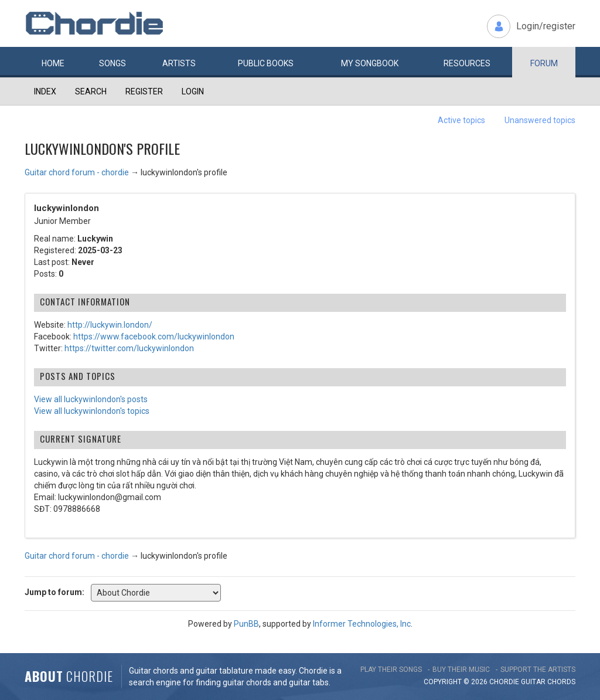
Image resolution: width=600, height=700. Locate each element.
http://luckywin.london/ (110, 325)
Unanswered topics (540, 120)
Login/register (546, 26)
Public (266, 63)
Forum (544, 63)
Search (91, 91)
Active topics (461, 120)
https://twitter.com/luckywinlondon (129, 348)
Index (45, 91)
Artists (179, 63)
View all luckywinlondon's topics (92, 411)
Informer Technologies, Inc (362, 624)
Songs (112, 63)
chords (561, 682)
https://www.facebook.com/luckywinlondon (154, 337)
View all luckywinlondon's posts (91, 399)
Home (53, 63)
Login (193, 91)
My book (370, 63)
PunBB (246, 624)
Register (144, 91)
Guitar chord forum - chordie (77, 172)
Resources (467, 63)
